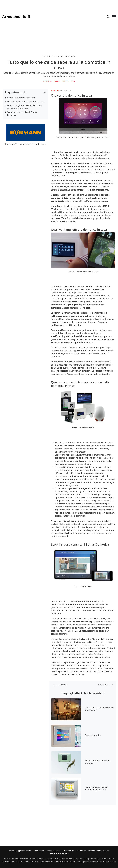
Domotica (48, 81)
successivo (106, 685)
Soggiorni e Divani (23, 851)
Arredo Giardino (95, 851)
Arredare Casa (68, 851)
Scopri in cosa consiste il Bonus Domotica (22, 114)
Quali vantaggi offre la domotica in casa (26, 101)
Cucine (11, 851)
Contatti (107, 851)
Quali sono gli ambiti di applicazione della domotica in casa (24, 107)
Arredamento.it (16, 17)
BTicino (66, 81)
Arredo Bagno (38, 851)
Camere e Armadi (53, 851)
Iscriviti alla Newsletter (59, 854)
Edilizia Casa (81, 851)
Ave (74, 81)
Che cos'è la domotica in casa (21, 98)
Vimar (58, 81)
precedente (60, 685)
